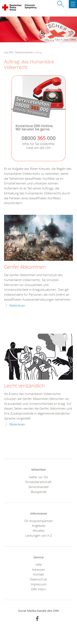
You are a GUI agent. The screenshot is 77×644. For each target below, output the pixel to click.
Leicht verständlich (24, 386)
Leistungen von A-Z (39, 535)
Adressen (38, 570)
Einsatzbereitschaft (38, 482)
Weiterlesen (17, 305)
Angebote (38, 526)
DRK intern (38, 589)
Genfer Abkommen (25, 267)
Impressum (39, 584)
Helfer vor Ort (38, 477)
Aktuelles (38, 531)
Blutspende (39, 492)
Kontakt (39, 574)
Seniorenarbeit (38, 487)
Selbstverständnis (24, 52)
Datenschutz (38, 579)
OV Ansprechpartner (38, 521)
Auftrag (38, 52)
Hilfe (39, 565)
